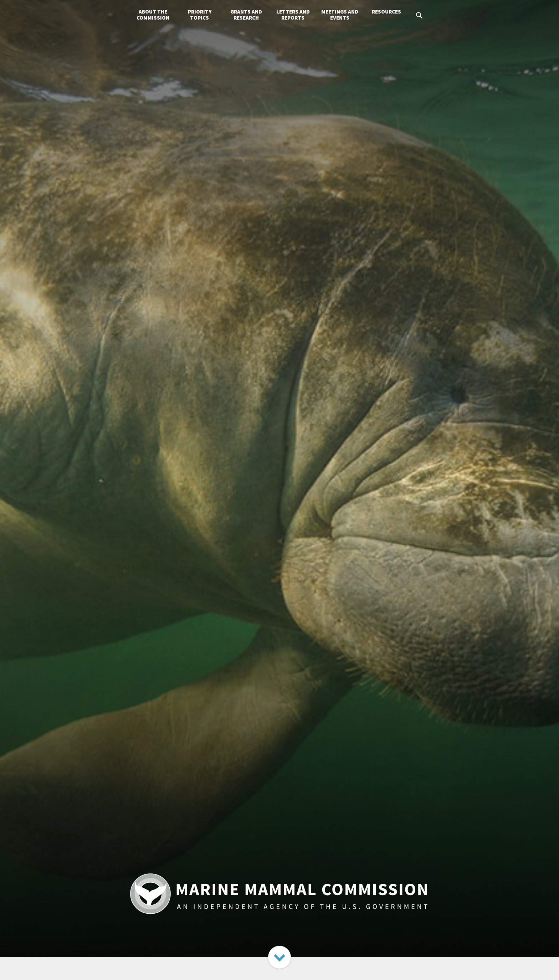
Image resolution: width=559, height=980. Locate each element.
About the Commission (153, 15)
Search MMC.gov (420, 15)
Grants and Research (246, 15)
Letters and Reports (293, 15)
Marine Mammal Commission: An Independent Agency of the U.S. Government (279, 894)
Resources (386, 12)
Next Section (279, 957)
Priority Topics (200, 15)
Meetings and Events (340, 15)
